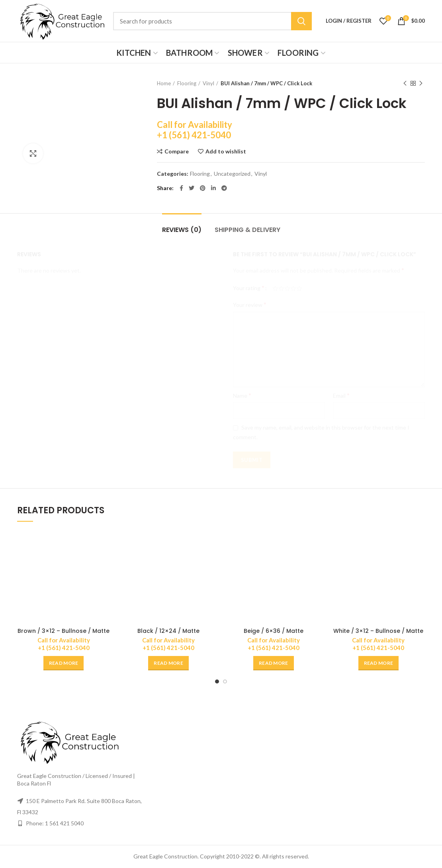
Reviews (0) (182, 230)
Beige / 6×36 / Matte (274, 631)
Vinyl (208, 83)
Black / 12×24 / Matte (168, 631)
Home (164, 83)
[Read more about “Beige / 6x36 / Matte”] (274, 663)
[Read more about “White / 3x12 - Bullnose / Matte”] (379, 663)
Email (341, 395)
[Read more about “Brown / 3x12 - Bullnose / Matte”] (64, 663)
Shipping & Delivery (247, 230)
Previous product (405, 83)
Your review (250, 304)
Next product (421, 83)
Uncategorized (232, 174)
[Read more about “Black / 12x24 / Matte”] (168, 663)
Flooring (187, 83)
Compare (177, 151)
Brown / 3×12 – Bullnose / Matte (64, 631)
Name (242, 395)
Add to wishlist (226, 151)
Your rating (249, 288)
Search (301, 21)
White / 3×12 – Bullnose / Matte (378, 631)
